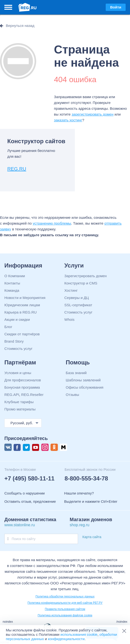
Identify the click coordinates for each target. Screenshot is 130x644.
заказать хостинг (68, 120)
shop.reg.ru (80, 525)
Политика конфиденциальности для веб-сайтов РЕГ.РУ (65, 603)
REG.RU (17, 169)
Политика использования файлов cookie (65, 615)
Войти (116, 7)
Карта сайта (92, 537)
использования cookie (79, 634)
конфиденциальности (66, 639)
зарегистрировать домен (93, 114)
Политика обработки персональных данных (65, 597)
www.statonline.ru (20, 525)
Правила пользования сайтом (65, 609)
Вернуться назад (20, 26)
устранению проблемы (52, 223)
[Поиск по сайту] (8, 539)
